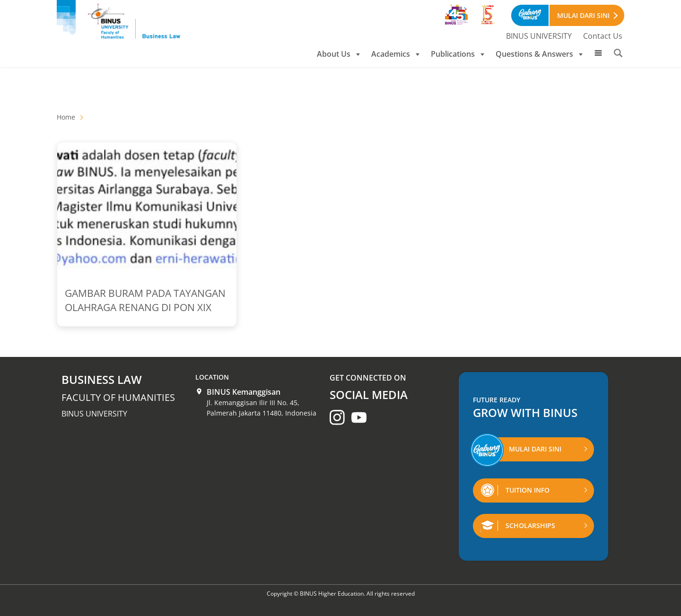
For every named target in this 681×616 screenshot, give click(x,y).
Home (66, 117)
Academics (395, 54)
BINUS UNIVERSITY (539, 36)
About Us (338, 54)
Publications (458, 54)
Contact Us (603, 36)
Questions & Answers (539, 54)
